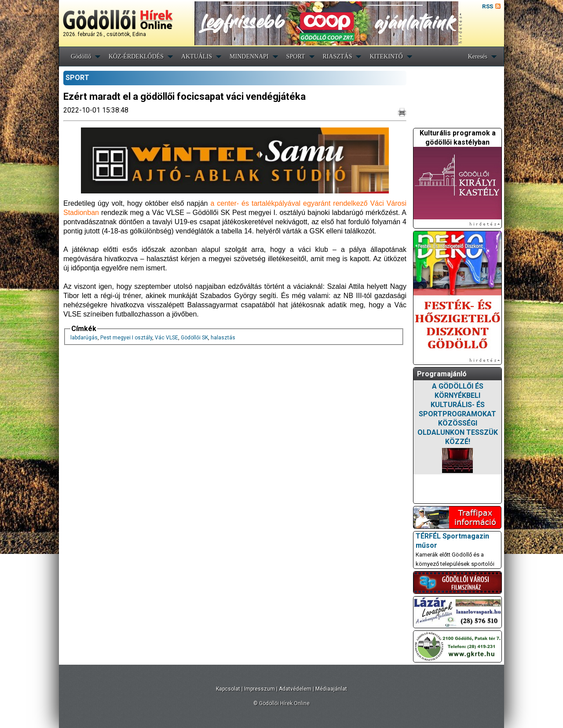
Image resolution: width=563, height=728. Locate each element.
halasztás (223, 338)
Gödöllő (81, 56)
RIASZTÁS (338, 56)
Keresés (478, 56)
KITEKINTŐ (386, 56)
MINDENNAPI (249, 56)
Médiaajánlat (331, 689)
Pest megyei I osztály (126, 338)
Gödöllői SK (194, 338)
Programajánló (442, 374)
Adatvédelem (295, 689)
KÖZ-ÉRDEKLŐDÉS (136, 56)
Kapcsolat (228, 689)
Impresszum (260, 689)
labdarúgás (84, 338)
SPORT (296, 56)
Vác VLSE (166, 338)
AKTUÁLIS (197, 56)
